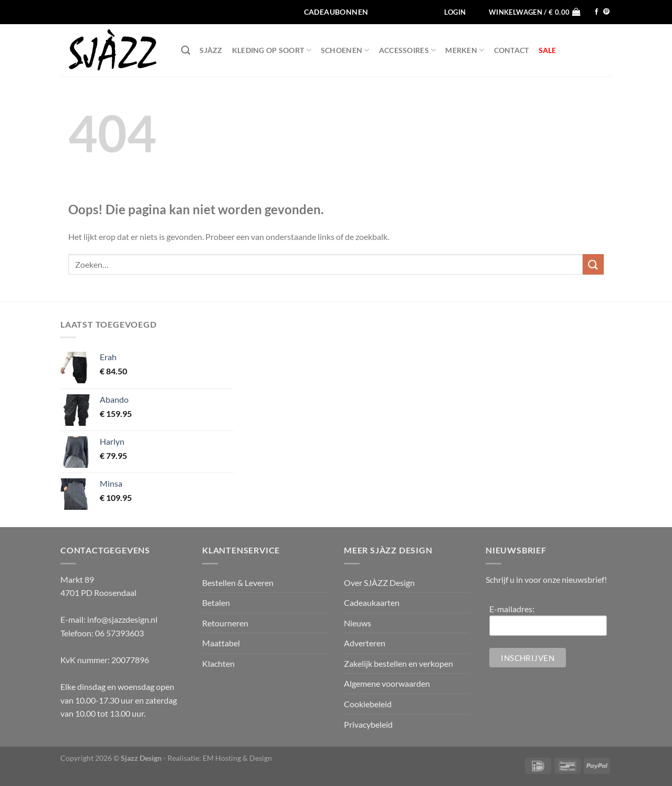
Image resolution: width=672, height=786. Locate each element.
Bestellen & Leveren (238, 583)
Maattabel (221, 643)
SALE (548, 50)
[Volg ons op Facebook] (596, 12)
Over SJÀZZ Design (379, 583)
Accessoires (408, 50)
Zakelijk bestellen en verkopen (398, 663)
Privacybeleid (368, 724)
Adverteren (365, 643)
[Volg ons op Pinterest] (606, 12)
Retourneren (225, 623)
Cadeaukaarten (372, 602)
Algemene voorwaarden (387, 683)
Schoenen (345, 50)
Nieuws (358, 623)
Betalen (216, 602)
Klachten (218, 663)
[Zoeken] (186, 51)
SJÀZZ (211, 50)
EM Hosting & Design (237, 758)
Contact (512, 50)
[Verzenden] (593, 264)
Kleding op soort (272, 50)
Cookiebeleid (368, 704)
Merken (465, 50)
